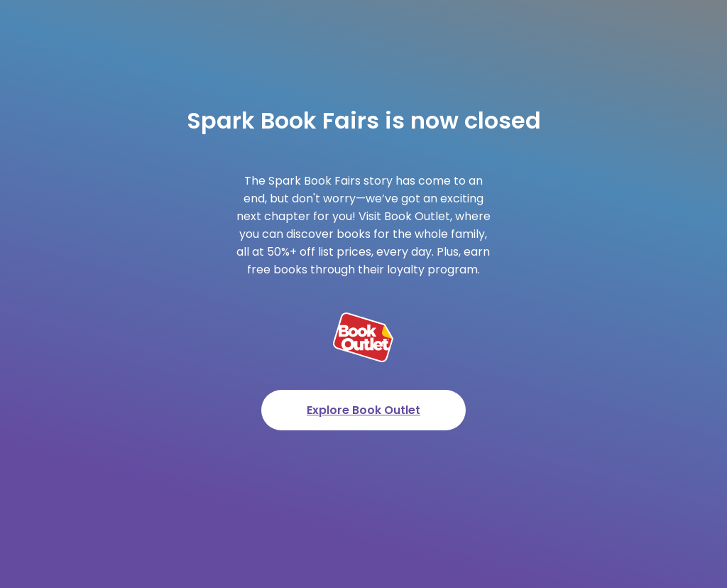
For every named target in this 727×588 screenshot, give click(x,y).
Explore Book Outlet (363, 410)
